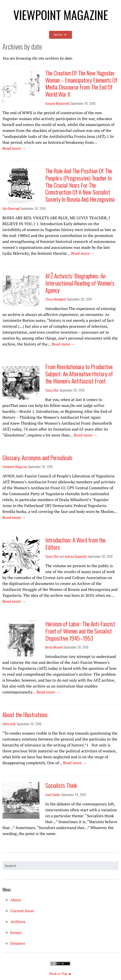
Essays (16, 932)
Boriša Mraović (54, 647)
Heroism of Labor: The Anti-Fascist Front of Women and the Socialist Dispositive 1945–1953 (80, 631)
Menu (58, 35)
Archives (18, 922)
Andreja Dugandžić (76, 556)
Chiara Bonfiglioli (56, 299)
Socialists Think (61, 785)
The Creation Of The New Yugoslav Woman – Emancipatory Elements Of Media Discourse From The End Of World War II (81, 83)
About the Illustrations (25, 714)
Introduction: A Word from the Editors (75, 543)
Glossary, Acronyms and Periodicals (37, 457)
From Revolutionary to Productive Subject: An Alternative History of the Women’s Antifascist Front (79, 374)
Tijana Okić (52, 390)
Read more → (15, 148)
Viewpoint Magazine (61, 15)
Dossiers (18, 943)
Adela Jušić (9, 724)
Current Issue (22, 911)
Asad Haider (53, 794)
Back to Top (59, 973)
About (16, 900)
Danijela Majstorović (58, 103)
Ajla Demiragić (11, 208)
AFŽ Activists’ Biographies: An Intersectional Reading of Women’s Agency (80, 283)
